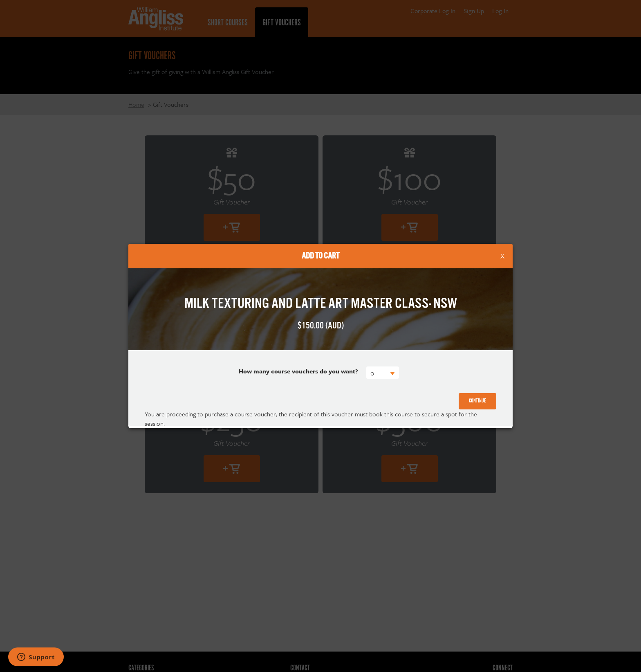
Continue (477, 401)
